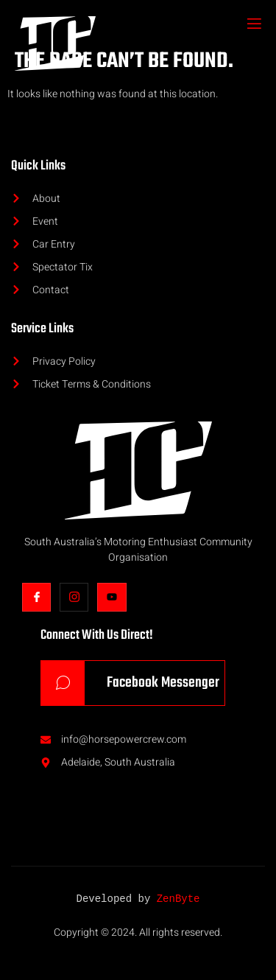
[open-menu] (253, 25)
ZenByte (178, 899)
